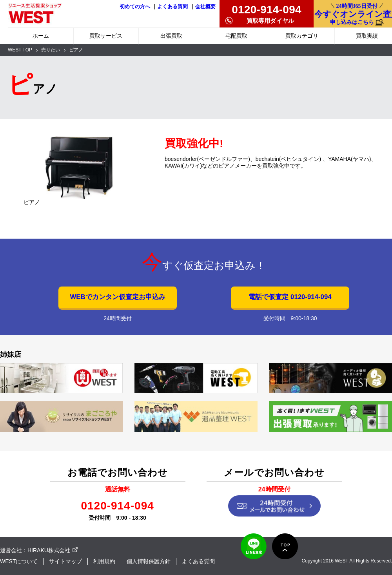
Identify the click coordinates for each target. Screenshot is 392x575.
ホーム (41, 36)
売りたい (51, 50)
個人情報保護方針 (149, 561)
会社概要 (205, 7)
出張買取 (171, 36)
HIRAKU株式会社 (49, 550)
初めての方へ (135, 7)
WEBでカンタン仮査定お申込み (117, 297)
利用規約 (104, 561)
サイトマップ (65, 561)
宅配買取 (236, 36)
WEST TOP (20, 50)
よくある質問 (172, 7)
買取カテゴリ (302, 36)
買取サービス (106, 36)
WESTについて (19, 561)
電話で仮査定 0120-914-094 (290, 297)
